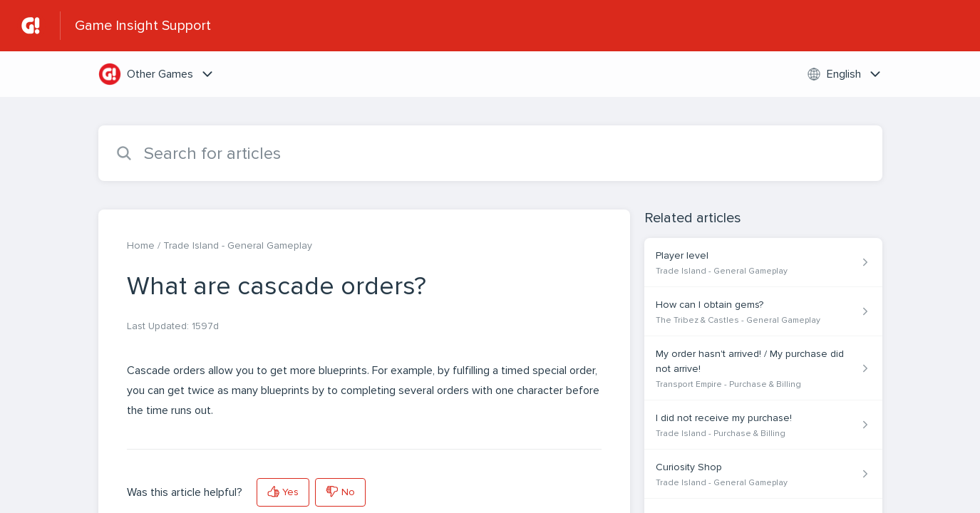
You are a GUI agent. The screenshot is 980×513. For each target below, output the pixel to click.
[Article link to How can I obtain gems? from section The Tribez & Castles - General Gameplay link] (763, 312)
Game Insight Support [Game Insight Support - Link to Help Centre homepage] (143, 26)
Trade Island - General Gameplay (238, 245)
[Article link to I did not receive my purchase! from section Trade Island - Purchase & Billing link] (763, 425)
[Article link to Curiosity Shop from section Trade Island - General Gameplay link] (763, 474)
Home (141, 245)
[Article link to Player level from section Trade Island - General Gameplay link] (763, 263)
